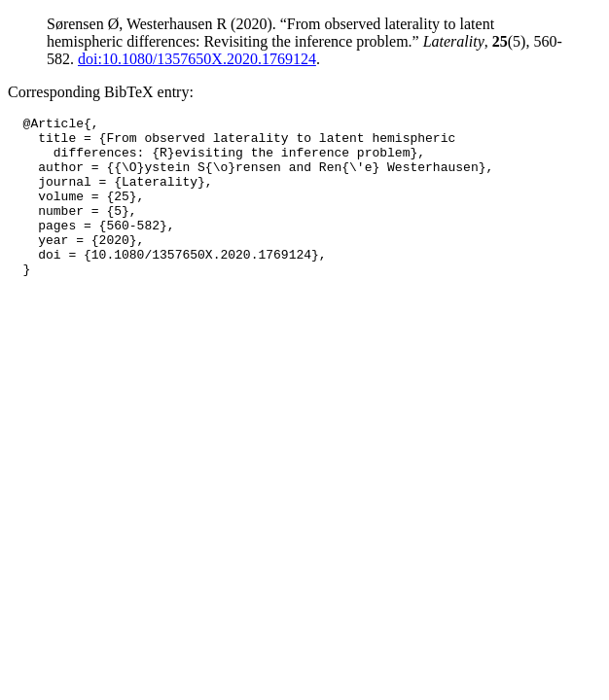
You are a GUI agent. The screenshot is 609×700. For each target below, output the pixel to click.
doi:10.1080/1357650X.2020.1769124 (197, 59)
